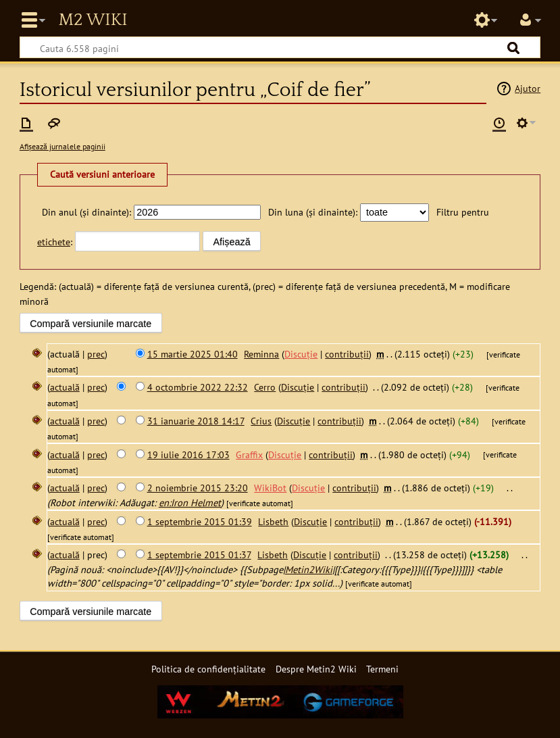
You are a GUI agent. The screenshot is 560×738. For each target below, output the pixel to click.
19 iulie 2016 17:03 (188, 454)
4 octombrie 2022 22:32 (198, 387)
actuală (65, 387)
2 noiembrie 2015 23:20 (198, 488)
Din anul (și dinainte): (86, 212)
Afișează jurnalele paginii (62, 146)
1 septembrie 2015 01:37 (199, 555)
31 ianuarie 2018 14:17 (196, 421)
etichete (54, 242)
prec (96, 354)
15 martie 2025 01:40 (193, 354)
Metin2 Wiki (93, 20)
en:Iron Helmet (190, 502)
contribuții (347, 354)
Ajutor (528, 88)
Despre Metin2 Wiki (316, 669)
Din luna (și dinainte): (313, 212)
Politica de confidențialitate (208, 669)
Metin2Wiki (309, 569)
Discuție (301, 354)
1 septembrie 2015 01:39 (200, 521)
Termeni (382, 669)
